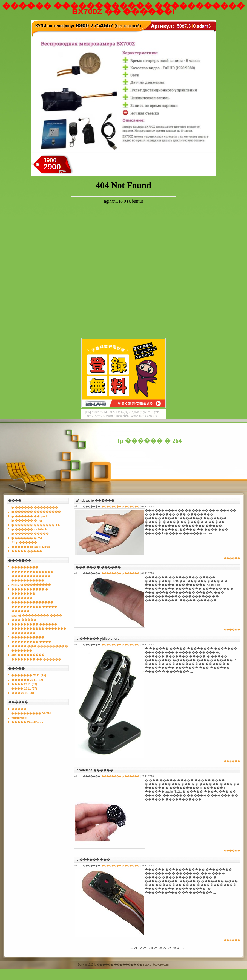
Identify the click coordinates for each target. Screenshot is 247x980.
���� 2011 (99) (24, 684)
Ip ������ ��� (93, 860)
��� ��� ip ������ (98, 567)
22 (140, 948)
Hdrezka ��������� (31, 585)
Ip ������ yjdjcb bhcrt (97, 639)
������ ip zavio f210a (31, 547)
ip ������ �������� (35, 507)
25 (156, 948)
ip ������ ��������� (36, 512)
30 (179, 948)
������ (232, 558)
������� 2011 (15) (29, 675)
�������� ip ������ (120, 507)
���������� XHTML (32, 713)
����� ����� (27, 551)
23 (145, 948)
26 (160, 948)
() (150, 948)
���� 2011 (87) (24, 688)
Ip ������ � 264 (150, 441)
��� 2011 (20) (23, 693)
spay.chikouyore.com (156, 965)
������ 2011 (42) (27, 680)
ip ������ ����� (30, 534)
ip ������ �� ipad (29, 516)
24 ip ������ (24, 542)
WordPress (19, 718)
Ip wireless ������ (94, 770)
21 (136, 948)
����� (19, 709)
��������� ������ (34, 624)
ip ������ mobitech (29, 529)
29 (174, 948)
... (131, 948)
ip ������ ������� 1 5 (35, 525)
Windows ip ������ (95, 501)
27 (165, 948)
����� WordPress (27, 722)
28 (170, 948)
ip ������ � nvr (27, 520)
